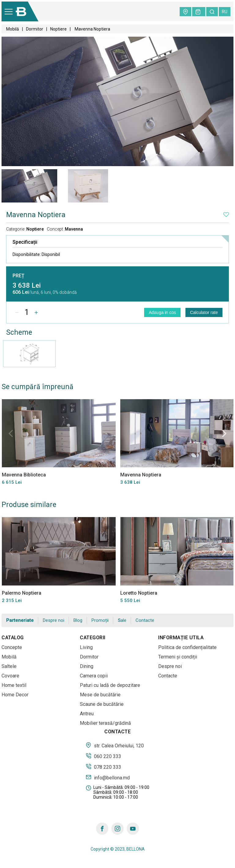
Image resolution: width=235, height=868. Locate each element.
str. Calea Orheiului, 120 (115, 745)
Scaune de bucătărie (102, 704)
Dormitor (35, 29)
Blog (78, 620)
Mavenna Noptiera (140, 475)
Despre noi (54, 620)
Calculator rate (204, 312)
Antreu (87, 714)
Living (86, 647)
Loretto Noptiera (138, 593)
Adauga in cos (162, 312)
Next (224, 433)
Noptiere (58, 29)
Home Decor (15, 695)
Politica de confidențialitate (187, 647)
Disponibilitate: (36, 254)
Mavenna (74, 229)
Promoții (100, 620)
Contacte (145, 620)
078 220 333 (103, 767)
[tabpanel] (29, 186)
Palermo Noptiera (21, 593)
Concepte (12, 647)
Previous (11, 433)
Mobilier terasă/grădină (105, 723)
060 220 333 (103, 756)
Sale (122, 620)
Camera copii (94, 676)
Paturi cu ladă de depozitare (110, 685)
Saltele (9, 666)
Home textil (14, 685)
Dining (87, 666)
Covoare (10, 676)
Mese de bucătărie (100, 695)
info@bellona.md (108, 777)
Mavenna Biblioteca (24, 475)
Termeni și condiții (178, 657)
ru (225, 12)
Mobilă (13, 29)
